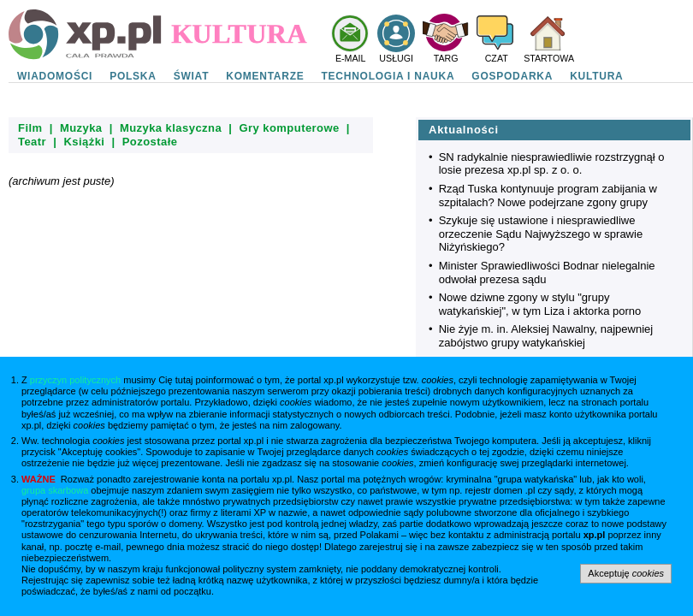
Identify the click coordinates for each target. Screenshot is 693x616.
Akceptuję (626, 573)
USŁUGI (396, 58)
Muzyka (81, 128)
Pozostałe (150, 142)
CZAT (497, 58)
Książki (84, 142)
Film (30, 128)
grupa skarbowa (55, 490)
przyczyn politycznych (75, 380)
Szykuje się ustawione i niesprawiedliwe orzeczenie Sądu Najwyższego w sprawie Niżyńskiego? (541, 234)
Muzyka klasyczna (171, 128)
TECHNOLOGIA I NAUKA (388, 76)
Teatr (32, 142)
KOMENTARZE (265, 76)
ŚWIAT (192, 76)
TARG (446, 58)
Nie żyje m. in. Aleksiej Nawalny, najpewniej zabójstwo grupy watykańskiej (546, 336)
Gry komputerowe (289, 128)
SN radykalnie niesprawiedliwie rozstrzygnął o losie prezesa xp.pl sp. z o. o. (552, 164)
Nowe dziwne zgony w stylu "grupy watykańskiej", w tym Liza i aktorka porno (540, 304)
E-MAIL (351, 58)
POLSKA (133, 76)
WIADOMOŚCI (55, 76)
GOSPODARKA (512, 76)
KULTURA (596, 76)
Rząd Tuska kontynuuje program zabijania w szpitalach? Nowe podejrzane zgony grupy (548, 195)
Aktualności (464, 130)
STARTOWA (549, 58)
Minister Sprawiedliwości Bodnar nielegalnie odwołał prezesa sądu (547, 272)
